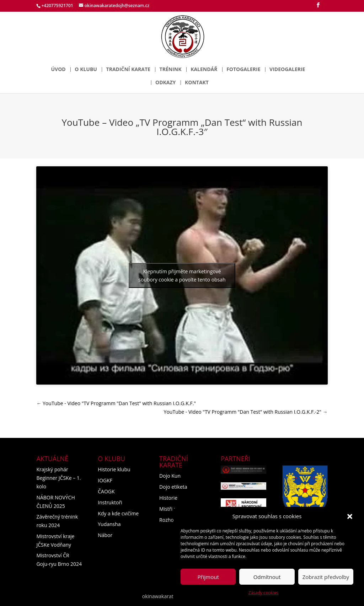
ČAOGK (106, 491)
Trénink (171, 70)
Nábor (105, 535)
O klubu (86, 70)
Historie (168, 498)
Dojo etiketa (173, 487)
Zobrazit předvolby (326, 577)
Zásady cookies (263, 593)
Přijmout (208, 577)
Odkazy (165, 83)
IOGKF (105, 480)
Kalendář (204, 70)
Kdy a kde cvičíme (118, 513)
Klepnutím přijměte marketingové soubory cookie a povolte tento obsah (182, 275)
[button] (350, 516)
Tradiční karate (128, 70)
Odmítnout (267, 577)
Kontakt (197, 83)
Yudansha (109, 524)
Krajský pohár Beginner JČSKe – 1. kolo (58, 478)
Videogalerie (287, 70)
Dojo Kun (170, 476)
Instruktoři (110, 502)
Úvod (58, 70)
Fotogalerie (243, 70)
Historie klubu (114, 469)
